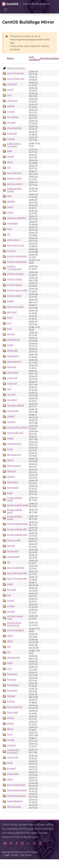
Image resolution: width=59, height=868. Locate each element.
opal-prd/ (12, 378)
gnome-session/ (15, 630)
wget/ (10, 90)
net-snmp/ (13, 411)
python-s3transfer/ (17, 256)
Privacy (15, 855)
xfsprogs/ (12, 84)
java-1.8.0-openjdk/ (17, 573)
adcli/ (10, 779)
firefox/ (11, 701)
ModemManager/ (16, 796)
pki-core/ (12, 312)
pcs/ (9, 323)
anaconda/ (13, 774)
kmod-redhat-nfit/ (17, 529)
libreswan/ (13, 482)
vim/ (9, 95)
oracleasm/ (13, 356)
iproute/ (11, 590)
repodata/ (12, 223)
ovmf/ (10, 345)
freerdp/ (12, 679)
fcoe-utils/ (12, 712)
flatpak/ (11, 696)
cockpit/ (11, 745)
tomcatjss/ (12, 117)
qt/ (9, 234)
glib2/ (10, 641)
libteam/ (11, 471)
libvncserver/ (14, 455)
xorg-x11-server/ (15, 73)
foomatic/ (12, 690)
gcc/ (9, 669)
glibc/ (10, 636)
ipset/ (10, 584)
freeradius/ (13, 685)
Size (42, 58)
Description (52, 58)
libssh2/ (11, 477)
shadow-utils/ (14, 178)
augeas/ (11, 768)
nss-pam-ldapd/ (16, 405)
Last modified (34, 58)
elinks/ (10, 718)
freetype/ (12, 674)
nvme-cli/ (12, 383)
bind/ (10, 763)
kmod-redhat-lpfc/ (17, 535)
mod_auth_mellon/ (17, 427)
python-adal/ (14, 296)
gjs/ (9, 647)
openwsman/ (14, 361)
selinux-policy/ (15, 184)
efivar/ (10, 723)
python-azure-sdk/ (17, 290)
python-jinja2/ (15, 279)
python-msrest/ (15, 274)
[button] (5, 843)
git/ (9, 652)
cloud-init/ (13, 757)
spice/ (10, 162)
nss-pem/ (12, 400)
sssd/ (9, 151)
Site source (26, 855)
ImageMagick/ (15, 801)
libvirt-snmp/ (14, 466)
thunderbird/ (14, 128)
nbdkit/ (11, 416)
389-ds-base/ (14, 807)
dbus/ (10, 729)
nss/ (9, 389)
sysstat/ (11, 139)
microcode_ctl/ (15, 433)
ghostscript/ (13, 658)
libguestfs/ (13, 488)
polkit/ (10, 301)
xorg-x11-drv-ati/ (16, 79)
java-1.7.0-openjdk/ (17, 579)
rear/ (9, 229)
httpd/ (11, 601)
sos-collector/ (14, 173)
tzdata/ (11, 106)
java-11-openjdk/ (16, 568)
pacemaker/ (13, 340)
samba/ (11, 201)
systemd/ (12, 133)
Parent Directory (16, 68)
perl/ (10, 318)
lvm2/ (10, 449)
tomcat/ (11, 122)
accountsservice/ (16, 785)
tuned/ (11, 111)
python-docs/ (14, 285)
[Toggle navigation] (5, 10)
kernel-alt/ (13, 551)
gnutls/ (11, 611)
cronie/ (11, 740)
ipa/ (9, 595)
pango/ (11, 334)
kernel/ (11, 546)
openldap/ (13, 372)
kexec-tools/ (14, 540)
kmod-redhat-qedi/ (17, 505)
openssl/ (11, 367)
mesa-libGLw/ (14, 444)
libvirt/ (10, 460)
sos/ (9, 167)
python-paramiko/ (17, 262)
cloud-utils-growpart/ (13, 751)
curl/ (10, 734)
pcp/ (9, 329)
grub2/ (11, 606)
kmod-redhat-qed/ (17, 524)
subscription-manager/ (14, 145)
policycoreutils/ (15, 307)
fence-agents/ (15, 707)
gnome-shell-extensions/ (14, 624)
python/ (11, 251)
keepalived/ (13, 557)
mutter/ (11, 422)
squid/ (10, 156)
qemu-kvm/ (13, 240)
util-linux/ (12, 101)
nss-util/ (11, 394)
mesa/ (10, 438)
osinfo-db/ (12, 351)
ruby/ (10, 207)
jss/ (9, 562)
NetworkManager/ (17, 790)
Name (10, 58)
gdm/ (10, 663)
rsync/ (10, 212)
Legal (7, 855)
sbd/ (9, 196)
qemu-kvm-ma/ (16, 245)
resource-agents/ (16, 218)
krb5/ (10, 493)
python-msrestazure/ (14, 268)
